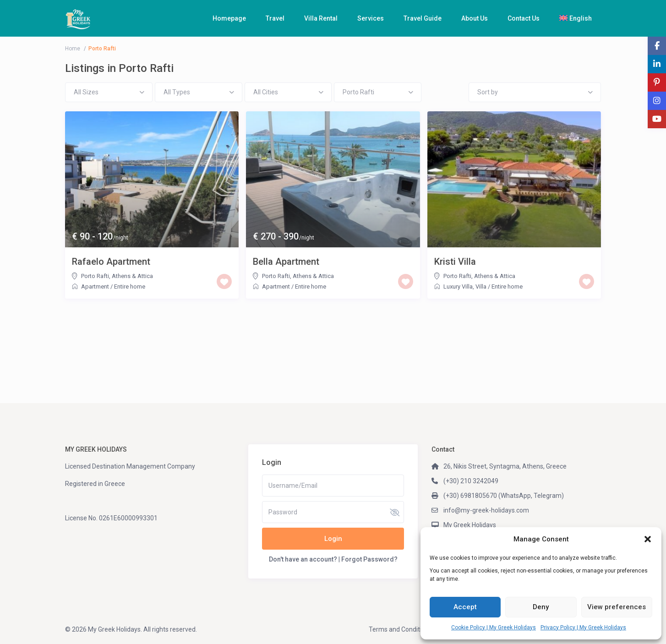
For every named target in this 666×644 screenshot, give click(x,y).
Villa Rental (321, 18)
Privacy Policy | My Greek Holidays (583, 628)
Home (73, 49)
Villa (481, 287)
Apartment (95, 287)
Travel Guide (423, 18)
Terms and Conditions (400, 629)
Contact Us (524, 18)
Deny (541, 607)
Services (371, 18)
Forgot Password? (369, 559)
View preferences (617, 607)
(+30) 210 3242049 (471, 481)
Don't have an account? (303, 559)
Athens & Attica (132, 276)
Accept (465, 607)
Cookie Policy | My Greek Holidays (494, 628)
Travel (275, 18)
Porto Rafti (95, 276)
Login (333, 539)
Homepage (229, 18)
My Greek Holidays (470, 525)
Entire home (130, 287)
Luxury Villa (458, 287)
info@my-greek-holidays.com (486, 510)
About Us (475, 18)
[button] (648, 539)
